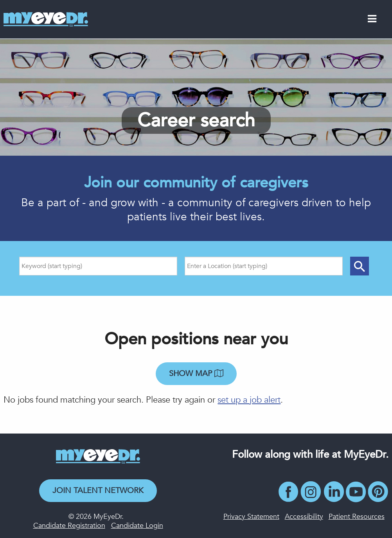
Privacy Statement (251, 517)
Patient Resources (357, 517)
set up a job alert (249, 400)
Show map (196, 373)
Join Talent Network (98, 490)
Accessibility (304, 517)
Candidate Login (137, 526)
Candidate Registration (69, 526)
